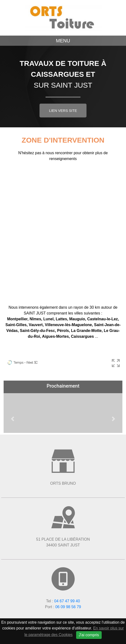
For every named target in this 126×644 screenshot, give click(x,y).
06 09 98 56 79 (68, 607)
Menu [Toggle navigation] (63, 41)
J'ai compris (89, 635)
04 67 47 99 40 (67, 601)
